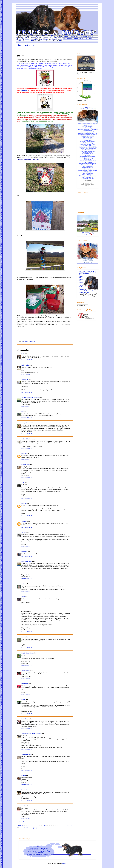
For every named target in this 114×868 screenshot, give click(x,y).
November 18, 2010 (27, 360)
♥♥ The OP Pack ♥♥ (26, 439)
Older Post (69, 825)
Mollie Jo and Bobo (26, 561)
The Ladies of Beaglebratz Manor (30, 397)
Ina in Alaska (25, 719)
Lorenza (24, 775)
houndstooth (25, 684)
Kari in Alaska (25, 365)
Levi (22, 412)
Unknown (24, 454)
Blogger (64, 863)
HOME (20, 45)
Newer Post (21, 825)
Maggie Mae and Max (27, 653)
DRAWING (24, 90)
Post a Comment (24, 822)
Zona (23, 637)
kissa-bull (24, 790)
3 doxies (24, 532)
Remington (24, 552)
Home (45, 825)
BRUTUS (24, 700)
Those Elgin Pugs (26, 755)
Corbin (23, 584)
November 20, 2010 (27, 801)
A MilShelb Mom (26, 671)
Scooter (24, 806)
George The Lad (26, 423)
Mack (23, 354)
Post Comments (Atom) (31, 828)
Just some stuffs (26, 343)
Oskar (23, 597)
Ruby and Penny (26, 465)
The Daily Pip (25, 380)
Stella (23, 483)
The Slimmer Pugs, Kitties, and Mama (31, 734)
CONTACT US (30, 45)
